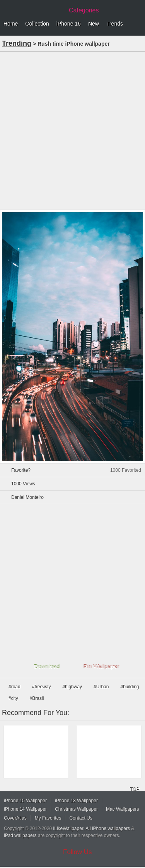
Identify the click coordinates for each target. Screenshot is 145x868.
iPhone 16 (69, 24)
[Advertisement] (72, 130)
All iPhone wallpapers (108, 828)
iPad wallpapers (20, 835)
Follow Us (78, 852)
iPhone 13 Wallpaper (76, 801)
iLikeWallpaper (68, 828)
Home (11, 24)
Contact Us (81, 818)
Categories (84, 10)
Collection (37, 24)
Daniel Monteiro (27, 497)
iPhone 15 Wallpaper (25, 801)
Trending (17, 43)
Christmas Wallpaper (76, 809)
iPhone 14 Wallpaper (25, 809)
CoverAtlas (15, 818)
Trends (115, 24)
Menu (137, 24)
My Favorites (48, 818)
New (94, 24)
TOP (134, 789)
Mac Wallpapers (123, 809)
